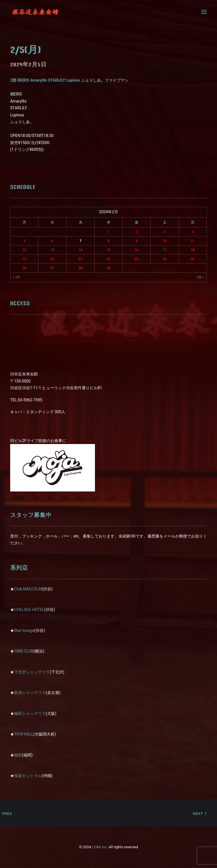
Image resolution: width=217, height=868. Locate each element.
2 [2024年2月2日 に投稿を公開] (137, 232)
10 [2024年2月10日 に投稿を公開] (165, 241)
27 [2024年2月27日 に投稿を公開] (53, 268)
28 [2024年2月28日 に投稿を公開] (81, 268)
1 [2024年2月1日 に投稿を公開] (109, 232)
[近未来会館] (36, 12)
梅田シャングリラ (30, 713)
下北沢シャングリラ (32, 672)
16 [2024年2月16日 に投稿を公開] (136, 250)
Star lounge (24, 630)
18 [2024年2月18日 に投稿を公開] (193, 250)
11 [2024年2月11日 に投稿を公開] (193, 241)
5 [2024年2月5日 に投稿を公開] (24, 241)
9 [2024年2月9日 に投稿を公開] (137, 241)
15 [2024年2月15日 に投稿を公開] (108, 250)
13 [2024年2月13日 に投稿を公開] (53, 250)
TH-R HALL (24, 734)
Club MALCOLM (28, 589)
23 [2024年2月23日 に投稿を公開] (136, 259)
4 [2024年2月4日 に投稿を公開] (193, 232)
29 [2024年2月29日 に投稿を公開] (108, 268)
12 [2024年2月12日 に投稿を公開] (24, 250)
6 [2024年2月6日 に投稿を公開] (52, 241)
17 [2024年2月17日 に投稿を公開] (165, 250)
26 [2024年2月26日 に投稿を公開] (24, 268)
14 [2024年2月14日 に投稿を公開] (81, 250)
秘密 (18, 755)
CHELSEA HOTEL (29, 610)
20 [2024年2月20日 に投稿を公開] (53, 259)
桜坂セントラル (28, 776)
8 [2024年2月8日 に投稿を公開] (109, 241)
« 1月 (17, 277)
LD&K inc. (100, 847)
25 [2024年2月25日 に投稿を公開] (193, 259)
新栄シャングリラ (30, 693)
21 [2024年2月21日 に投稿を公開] (81, 259)
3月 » (200, 277)
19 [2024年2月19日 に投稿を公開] (24, 259)
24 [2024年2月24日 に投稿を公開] (165, 259)
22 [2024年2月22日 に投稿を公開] (108, 259)
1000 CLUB (24, 651)
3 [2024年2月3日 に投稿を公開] (165, 232)
